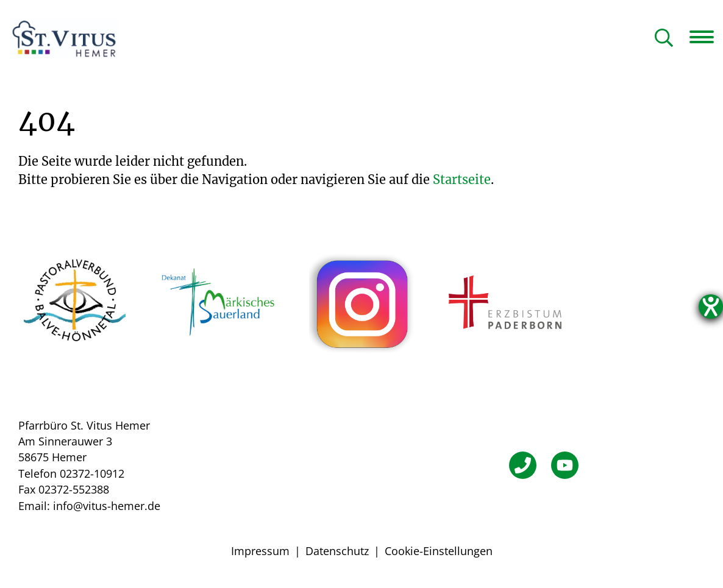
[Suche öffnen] (664, 39)
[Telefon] (523, 465)
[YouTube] (565, 465)
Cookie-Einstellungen (439, 551)
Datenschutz (337, 551)
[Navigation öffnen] (706, 37)
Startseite (462, 179)
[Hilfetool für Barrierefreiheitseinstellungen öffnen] (711, 306)
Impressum (260, 551)
